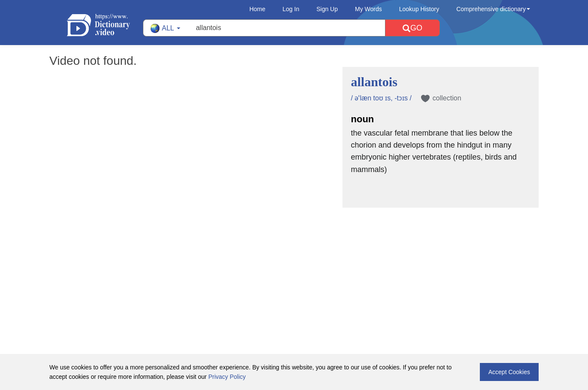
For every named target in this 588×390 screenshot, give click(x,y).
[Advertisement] (294, 263)
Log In (291, 9)
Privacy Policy (227, 377)
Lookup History (419, 9)
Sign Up (327, 9)
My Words (368, 9)
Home (257, 9)
